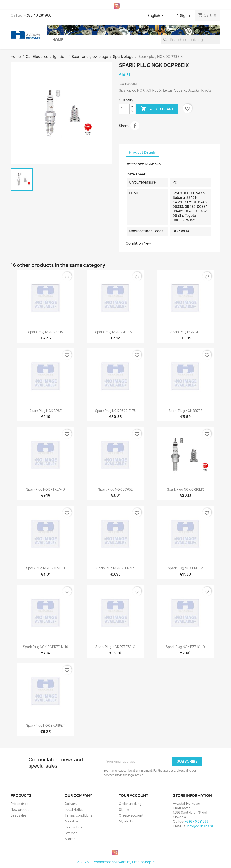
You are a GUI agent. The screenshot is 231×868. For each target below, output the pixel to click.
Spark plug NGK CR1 (185, 332)
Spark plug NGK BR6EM (185, 568)
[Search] (191, 40)
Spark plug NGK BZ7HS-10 (185, 647)
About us (72, 821)
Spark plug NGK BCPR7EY (115, 568)
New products (22, 809)
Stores (70, 839)
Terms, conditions (79, 815)
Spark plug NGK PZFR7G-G (115, 647)
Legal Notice (74, 809)
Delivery (71, 804)
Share (135, 126)
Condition (134, 243)
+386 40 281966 (38, 15)
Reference (135, 164)
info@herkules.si (200, 826)
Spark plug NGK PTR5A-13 (45, 489)
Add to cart (157, 109)
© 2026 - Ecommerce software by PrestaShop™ (116, 862)
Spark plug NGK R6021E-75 (115, 411)
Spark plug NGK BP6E (46, 411)
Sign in (124, 809)
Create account (131, 815)
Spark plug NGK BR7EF (185, 411)
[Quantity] (124, 109)
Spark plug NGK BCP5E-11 (46, 568)
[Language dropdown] (156, 16)
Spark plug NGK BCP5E (115, 489)
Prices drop (20, 804)
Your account (134, 795)
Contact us (73, 827)
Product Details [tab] (142, 152)
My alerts (126, 821)
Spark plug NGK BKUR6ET (46, 725)
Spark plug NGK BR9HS (46, 332)
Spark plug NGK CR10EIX (185, 489)
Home (58, 40)
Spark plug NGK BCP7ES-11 (115, 332)
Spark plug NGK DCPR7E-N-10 (46, 647)
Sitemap (71, 833)
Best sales (19, 815)
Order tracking (130, 804)
